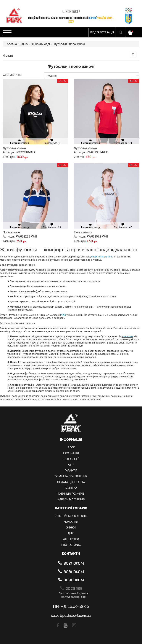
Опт (71, 465)
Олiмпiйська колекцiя (71, 516)
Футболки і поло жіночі (69, 44)
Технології (71, 459)
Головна (11, 44)
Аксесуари (71, 539)
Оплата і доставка (71, 482)
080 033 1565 (71, 588)
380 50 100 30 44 (71, 572)
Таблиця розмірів (71, 494)
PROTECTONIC (71, 545)
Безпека (71, 488)
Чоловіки (71, 522)
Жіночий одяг (41, 44)
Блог (71, 447)
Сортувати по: (12, 75)
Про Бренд (71, 453)
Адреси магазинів (71, 499)
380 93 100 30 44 (71, 563)
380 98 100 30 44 (71, 580)
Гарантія (71, 471)
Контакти (71, 12)
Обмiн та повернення (71, 476)
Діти (71, 533)
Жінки (24, 44)
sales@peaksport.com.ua (71, 616)
